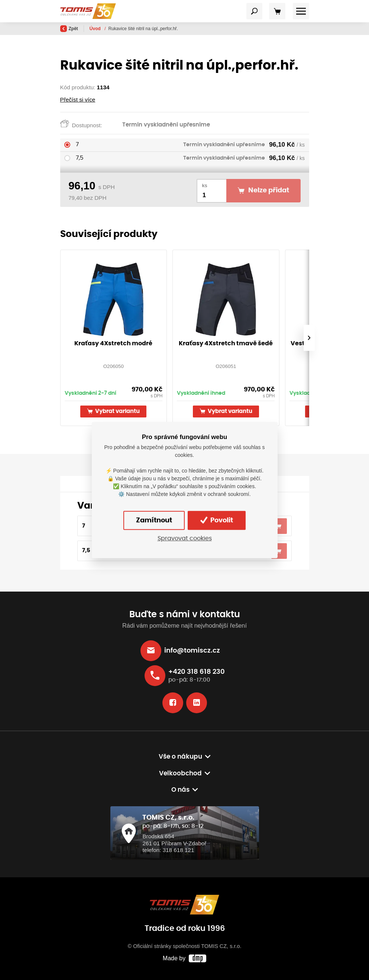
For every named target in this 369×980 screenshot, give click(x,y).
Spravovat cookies (185, 539)
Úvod (96, 29)
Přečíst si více (78, 100)
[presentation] (309, 338)
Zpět (69, 29)
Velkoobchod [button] (180, 773)
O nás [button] (180, 790)
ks (205, 185)
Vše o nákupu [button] (180, 757)
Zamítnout (154, 521)
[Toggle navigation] (255, 11)
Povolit (217, 520)
